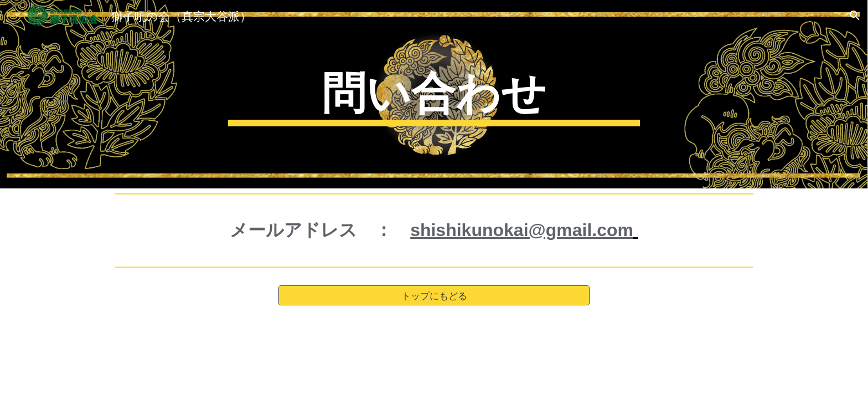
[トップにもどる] (434, 296)
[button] (855, 16)
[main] (434, 94)
